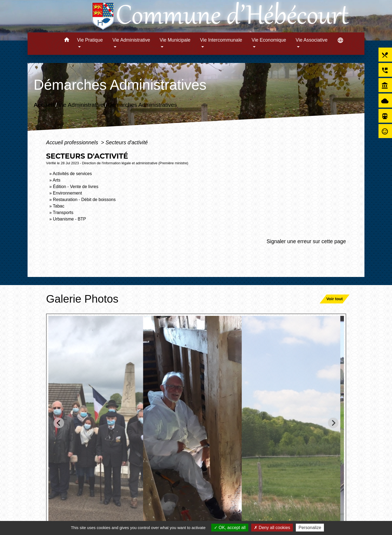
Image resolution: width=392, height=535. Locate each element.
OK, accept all (230, 528)
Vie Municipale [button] (175, 40)
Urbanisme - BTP (70, 219)
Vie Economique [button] (269, 40)
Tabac (59, 206)
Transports (63, 213)
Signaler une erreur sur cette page (306, 241)
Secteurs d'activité (127, 142)
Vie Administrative (81, 105)
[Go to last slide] (59, 423)
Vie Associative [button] (311, 40)
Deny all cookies (272, 528)
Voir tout (335, 299)
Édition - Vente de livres (76, 187)
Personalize (310, 528)
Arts (56, 180)
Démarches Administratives (142, 105)
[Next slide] (333, 423)
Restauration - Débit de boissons (84, 200)
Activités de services (72, 174)
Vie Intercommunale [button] (221, 40)
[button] (67, 41)
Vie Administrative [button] (131, 40)
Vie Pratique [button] (90, 40)
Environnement (68, 193)
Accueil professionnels (73, 142)
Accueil (44, 105)
